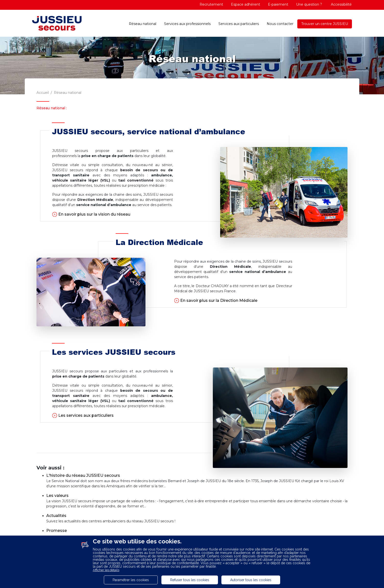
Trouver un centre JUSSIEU (325, 24)
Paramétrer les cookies (131, 580)
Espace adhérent (246, 4)
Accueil (43, 93)
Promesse (57, 531)
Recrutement (211, 4)
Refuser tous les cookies (190, 580)
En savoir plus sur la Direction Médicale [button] (219, 300)
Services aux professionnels (187, 24)
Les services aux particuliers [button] (86, 415)
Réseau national (143, 24)
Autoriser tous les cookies (251, 580)
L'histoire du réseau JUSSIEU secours (83, 475)
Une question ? (309, 4)
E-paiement (278, 4)
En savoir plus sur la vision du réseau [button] (94, 214)
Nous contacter (280, 24)
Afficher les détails (106, 570)
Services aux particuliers (239, 24)
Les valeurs (57, 496)
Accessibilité (341, 4)
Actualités (56, 516)
